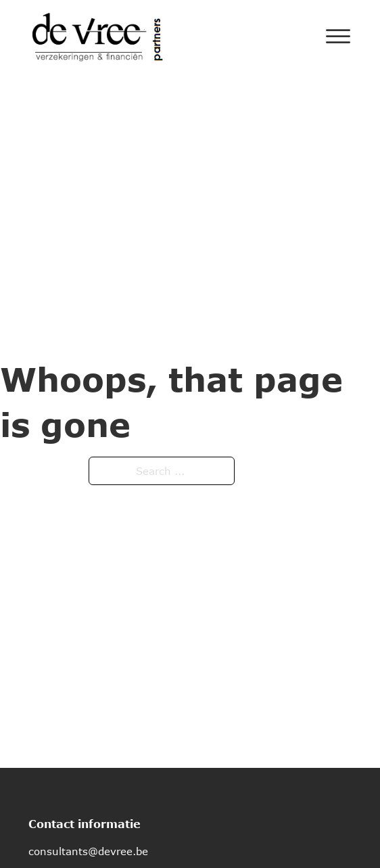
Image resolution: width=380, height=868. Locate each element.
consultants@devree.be (88, 851)
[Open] (338, 37)
